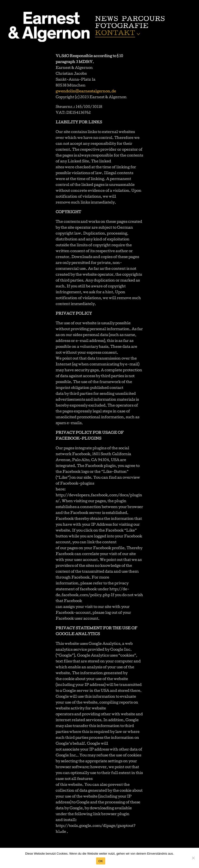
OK (101, 861)
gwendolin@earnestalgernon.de (86, 92)
